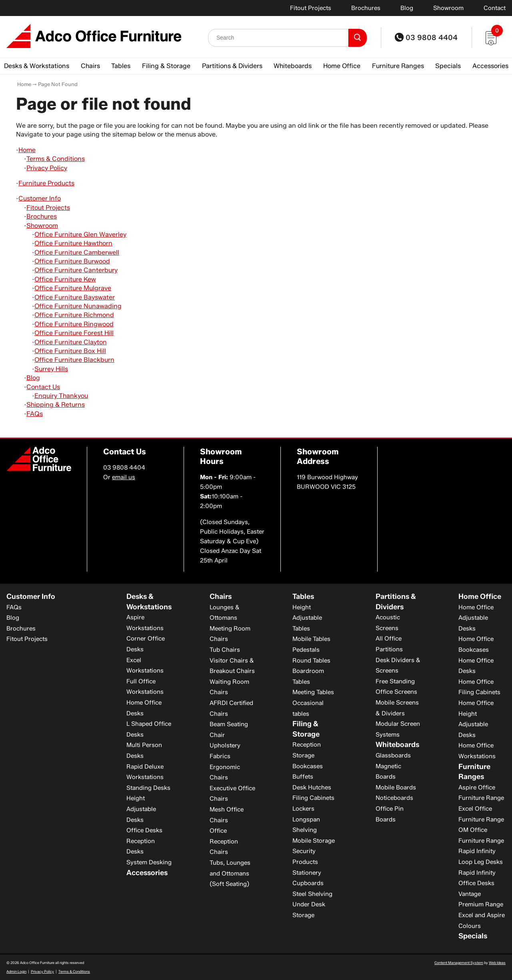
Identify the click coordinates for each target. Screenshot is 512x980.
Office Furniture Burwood (72, 261)
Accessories (490, 66)
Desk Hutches (312, 787)
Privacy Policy (47, 168)
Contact (495, 8)
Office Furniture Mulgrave (73, 288)
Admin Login (16, 971)
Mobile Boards (396, 787)
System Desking (149, 862)
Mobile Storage (314, 841)
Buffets (303, 777)
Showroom (448, 8)
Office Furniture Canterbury (76, 270)
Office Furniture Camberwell (77, 252)
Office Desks (144, 830)
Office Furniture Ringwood (74, 324)
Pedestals (306, 650)
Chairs (90, 66)
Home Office (342, 66)
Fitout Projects (311, 8)
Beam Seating (229, 724)
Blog (407, 8)
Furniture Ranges (398, 66)
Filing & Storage (166, 66)
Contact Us (43, 387)
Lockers (303, 809)
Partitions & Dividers (232, 66)
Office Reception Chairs (224, 841)
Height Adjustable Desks (141, 809)
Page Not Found (58, 84)
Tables (121, 66)
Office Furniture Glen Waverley (80, 234)
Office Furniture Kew (65, 279)
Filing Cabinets (313, 798)
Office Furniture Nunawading (78, 306)
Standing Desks (148, 788)
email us (124, 477)
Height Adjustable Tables (307, 618)
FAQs (35, 414)
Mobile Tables (311, 639)
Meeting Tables (313, 692)
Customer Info (40, 198)
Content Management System (459, 963)
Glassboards (393, 755)
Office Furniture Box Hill (70, 351)
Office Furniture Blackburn (74, 360)
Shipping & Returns (56, 405)
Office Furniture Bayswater (75, 297)
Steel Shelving (312, 894)
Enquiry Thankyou (61, 396)
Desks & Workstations (37, 66)
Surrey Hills (51, 369)
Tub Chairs (225, 650)
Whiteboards (293, 66)
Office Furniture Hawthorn (73, 243)
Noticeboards (394, 798)
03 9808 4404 (426, 38)
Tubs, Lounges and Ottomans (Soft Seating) (230, 873)
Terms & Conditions (56, 159)
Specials (448, 66)
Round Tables (311, 661)
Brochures (366, 8)
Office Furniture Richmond (74, 315)
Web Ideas (497, 963)
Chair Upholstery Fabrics (225, 746)
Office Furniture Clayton (71, 342)
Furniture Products (46, 183)
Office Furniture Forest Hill (74, 333)
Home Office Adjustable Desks (476, 618)
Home (24, 84)
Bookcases (308, 766)
